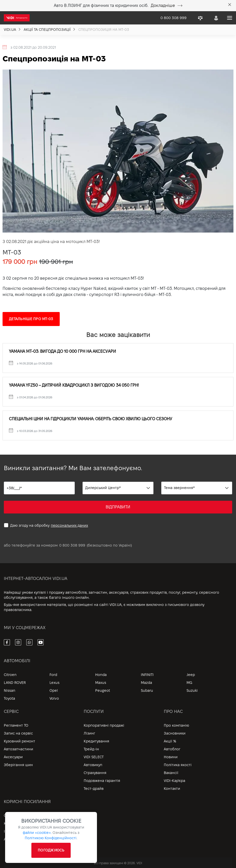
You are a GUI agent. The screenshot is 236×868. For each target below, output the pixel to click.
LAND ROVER (15, 683)
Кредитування (96, 741)
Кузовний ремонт (20, 741)
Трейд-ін (91, 749)
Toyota (9, 698)
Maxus (101, 683)
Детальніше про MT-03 (31, 319)
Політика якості (178, 765)
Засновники (175, 733)
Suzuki (192, 690)
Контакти (172, 789)
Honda (101, 675)
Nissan (10, 690)
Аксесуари (13, 757)
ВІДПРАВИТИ (118, 507)
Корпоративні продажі (104, 725)
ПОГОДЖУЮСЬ (51, 850)
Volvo (54, 698)
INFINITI (147, 675)
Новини (171, 757)
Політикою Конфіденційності (51, 838)
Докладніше (167, 5)
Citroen (10, 675)
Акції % (170, 741)
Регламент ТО (16, 725)
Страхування (95, 773)
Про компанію (176, 725)
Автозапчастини (18, 749)
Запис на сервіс (18, 733)
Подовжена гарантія (102, 781)
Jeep (191, 675)
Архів (9, 839)
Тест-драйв (94, 789)
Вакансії (171, 773)
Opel (54, 690)
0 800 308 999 (72, 545)
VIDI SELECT (94, 757)
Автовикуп (93, 765)
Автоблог (172, 749)
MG (189, 683)
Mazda (146, 683)
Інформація (14, 831)
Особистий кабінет (21, 816)
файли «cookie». (37, 833)
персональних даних (69, 525)
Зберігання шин (18, 765)
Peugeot (103, 690)
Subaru (147, 690)
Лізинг (89, 733)
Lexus (54, 683)
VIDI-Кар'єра (175, 781)
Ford (53, 675)
